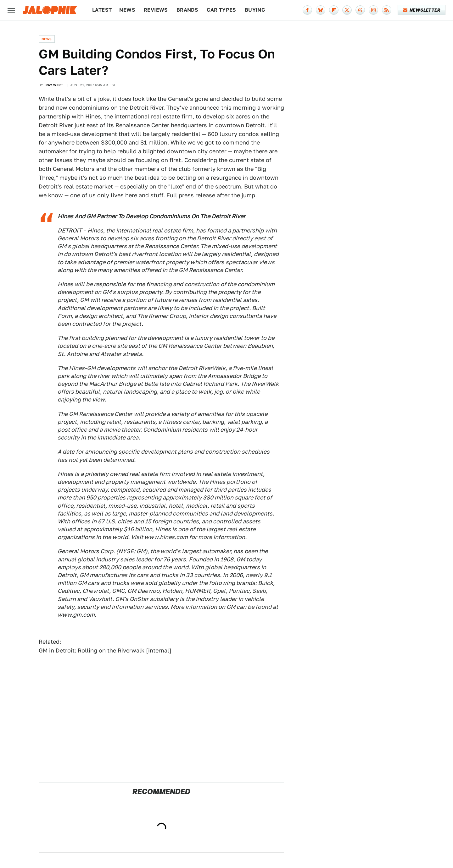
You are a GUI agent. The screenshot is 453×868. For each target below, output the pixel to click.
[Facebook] (307, 10)
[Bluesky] (321, 10)
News (127, 10)
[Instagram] (373, 10)
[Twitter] (347, 10)
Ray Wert (54, 85)
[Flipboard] (334, 10)
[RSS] (387, 10)
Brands (187, 10)
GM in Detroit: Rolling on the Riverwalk (92, 650)
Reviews (156, 10)
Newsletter (422, 10)
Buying (255, 10)
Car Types (221, 10)
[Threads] (360, 10)
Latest (102, 10)
